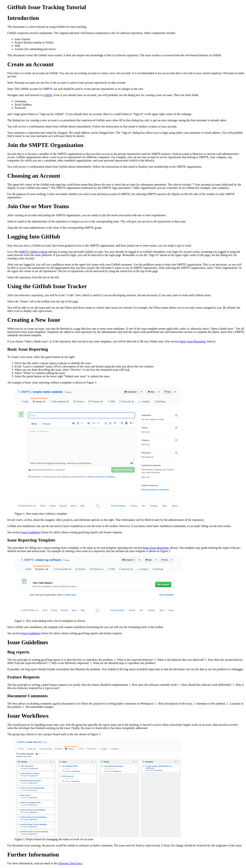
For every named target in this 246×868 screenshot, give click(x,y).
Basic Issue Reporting (193, 341)
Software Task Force (70, 863)
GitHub (48, 95)
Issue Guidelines (31, 532)
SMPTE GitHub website (33, 252)
